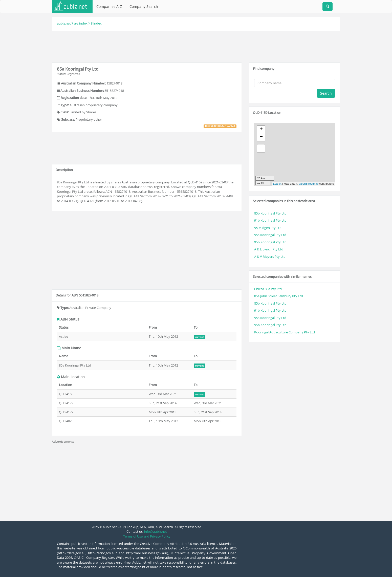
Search (326, 93)
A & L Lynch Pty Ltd (269, 249)
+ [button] (261, 130)
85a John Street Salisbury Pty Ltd (279, 296)
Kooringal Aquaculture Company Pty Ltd (285, 332)
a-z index (81, 23)
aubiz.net (64, 23)
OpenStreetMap (309, 184)
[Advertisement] (196, 46)
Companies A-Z (109, 6)
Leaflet (277, 184)
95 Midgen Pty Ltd (268, 228)
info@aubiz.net (156, 531)
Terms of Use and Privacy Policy (147, 536)
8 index (96, 23)
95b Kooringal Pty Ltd (270, 242)
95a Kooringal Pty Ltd (270, 235)
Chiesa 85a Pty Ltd (268, 289)
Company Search (144, 6)
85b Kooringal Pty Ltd (270, 213)
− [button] (261, 137)
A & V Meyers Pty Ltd (270, 257)
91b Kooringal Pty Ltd (270, 220)
